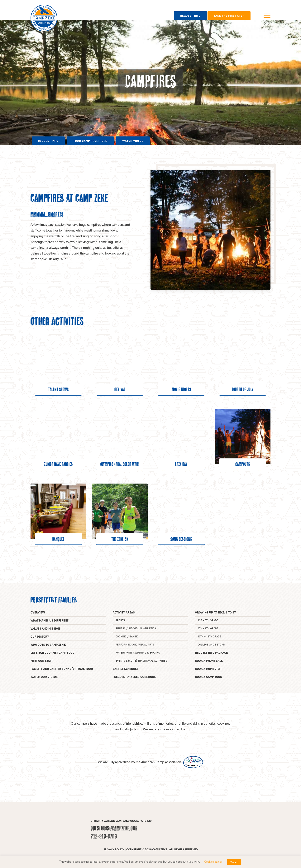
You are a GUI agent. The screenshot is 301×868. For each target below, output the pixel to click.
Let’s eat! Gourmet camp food (53, 653)
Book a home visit (208, 669)
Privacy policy (114, 849)
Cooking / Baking (127, 637)
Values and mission (45, 629)
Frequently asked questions (134, 677)
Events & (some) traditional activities (141, 661)
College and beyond (211, 645)
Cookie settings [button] (213, 862)
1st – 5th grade (208, 620)
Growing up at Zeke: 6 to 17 (215, 612)
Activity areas (124, 612)
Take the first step (229, 16)
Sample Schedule (125, 669)
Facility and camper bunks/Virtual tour (62, 669)
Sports (120, 620)
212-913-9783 (104, 836)
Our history (40, 637)
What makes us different (49, 620)
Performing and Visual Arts (135, 645)
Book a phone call (209, 661)
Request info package (211, 653)
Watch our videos (44, 677)
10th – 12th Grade (209, 637)
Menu (267, 15)
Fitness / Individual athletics (136, 629)
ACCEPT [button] (234, 862)
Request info (190, 16)
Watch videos (133, 141)
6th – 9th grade (208, 629)
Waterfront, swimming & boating (138, 653)
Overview (38, 612)
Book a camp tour (209, 677)
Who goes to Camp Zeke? (48, 645)
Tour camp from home (90, 141)
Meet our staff (42, 661)
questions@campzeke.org (114, 828)
